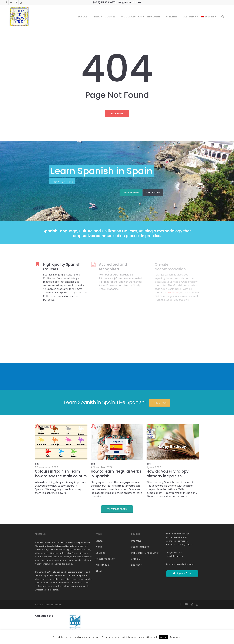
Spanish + (137, 565)
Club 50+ (136, 559)
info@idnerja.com (174, 556)
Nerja (99, 547)
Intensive (136, 541)
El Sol (99, 571)
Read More (175, 637)
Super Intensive (140, 547)
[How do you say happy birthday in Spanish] (173, 461)
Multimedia (103, 565)
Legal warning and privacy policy (181, 564)
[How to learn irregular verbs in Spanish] (117, 461)
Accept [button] (163, 637)
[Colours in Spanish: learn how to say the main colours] (61, 460)
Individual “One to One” (145, 553)
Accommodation (105, 559)
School (100, 541)
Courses (100, 553)
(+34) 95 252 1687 (174, 552)
